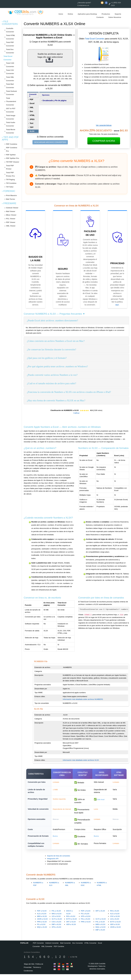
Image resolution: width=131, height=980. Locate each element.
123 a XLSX (56, 922)
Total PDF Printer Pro (10, 174)
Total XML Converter (10, 79)
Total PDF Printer (10, 167)
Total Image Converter (11, 117)
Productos (106, 14)
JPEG (32, 119)
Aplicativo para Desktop (87, 14)
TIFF (32, 127)
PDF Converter (38, 949)
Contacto (100, 17)
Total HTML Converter (11, 37)
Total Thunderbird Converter (11, 101)
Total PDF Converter (10, 44)
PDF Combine (12, 144)
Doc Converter (78, 949)
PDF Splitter (11, 155)
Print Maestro (11, 195)
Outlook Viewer (12, 208)
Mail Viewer (11, 211)
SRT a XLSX (71, 928)
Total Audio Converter (11, 124)
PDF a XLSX (42, 917)
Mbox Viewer (11, 215)
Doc (31, 111)
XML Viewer (11, 226)
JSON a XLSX (42, 925)
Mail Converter (65, 949)
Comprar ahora (104, 141)
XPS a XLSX (56, 933)
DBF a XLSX (56, 930)
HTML (32, 115)
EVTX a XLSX (72, 925)
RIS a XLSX (71, 922)
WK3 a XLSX (57, 919)
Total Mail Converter (10, 86)
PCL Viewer (11, 219)
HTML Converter (90, 949)
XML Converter (47, 952)
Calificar (76, 413)
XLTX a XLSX (57, 925)
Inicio (61, 14)
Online (70, 14)
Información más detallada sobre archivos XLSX (81, 760)
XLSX (32, 131)
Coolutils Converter (10, 30)
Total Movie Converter (11, 131)
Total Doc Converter (10, 51)
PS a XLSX (41, 930)
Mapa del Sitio (29, 970)
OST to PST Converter (11, 110)
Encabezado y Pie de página (55, 100)
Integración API (53, 864)
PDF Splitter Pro (13, 158)
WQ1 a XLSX (42, 933)
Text (32, 123)
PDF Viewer (11, 222)
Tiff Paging (10, 180)
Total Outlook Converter (11, 93)
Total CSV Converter (10, 72)
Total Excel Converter (95, 39)
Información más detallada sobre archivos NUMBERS (83, 699)
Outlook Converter (52, 949)
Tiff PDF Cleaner (13, 162)
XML (32, 107)
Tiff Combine (11, 183)
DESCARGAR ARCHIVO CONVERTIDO (50, 142)
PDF (32, 99)
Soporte (118, 14)
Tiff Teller (10, 187)
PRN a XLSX (42, 928)
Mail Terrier (11, 199)
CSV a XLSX (56, 928)
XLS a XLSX (42, 919)
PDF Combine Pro (12, 149)
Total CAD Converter (10, 65)
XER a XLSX (71, 930)
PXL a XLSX (56, 917)
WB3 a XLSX (42, 922)
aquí (117, 305)
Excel (32, 103)
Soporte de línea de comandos (59, 862)
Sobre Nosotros (115, 17)
